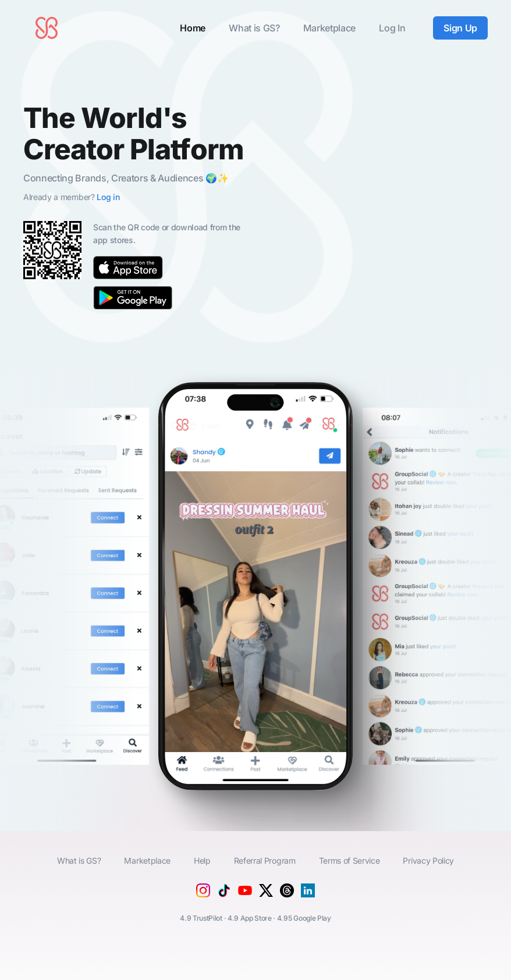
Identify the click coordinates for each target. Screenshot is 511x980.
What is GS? (254, 28)
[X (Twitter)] (266, 894)
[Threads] (287, 894)
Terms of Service (349, 860)
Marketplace (329, 28)
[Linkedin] (308, 894)
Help (202, 860)
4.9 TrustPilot (201, 918)
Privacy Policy (428, 860)
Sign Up (460, 28)
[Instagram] (203, 894)
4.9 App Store (250, 918)
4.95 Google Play (304, 918)
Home (193, 28)
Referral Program (265, 860)
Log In (392, 28)
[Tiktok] (224, 894)
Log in (108, 197)
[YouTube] (245, 899)
